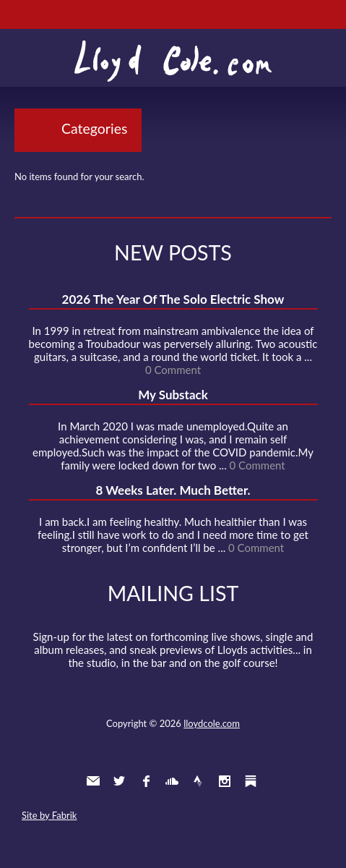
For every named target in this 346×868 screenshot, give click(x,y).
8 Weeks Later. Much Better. (173, 490)
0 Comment (173, 370)
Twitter (119, 781)
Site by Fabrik (49, 815)
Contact (93, 781)
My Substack (173, 395)
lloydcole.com (212, 723)
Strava (198, 781)
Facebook (146, 781)
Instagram (225, 781)
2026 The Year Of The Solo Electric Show (173, 299)
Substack (251, 781)
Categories (94, 128)
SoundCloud (172, 781)
